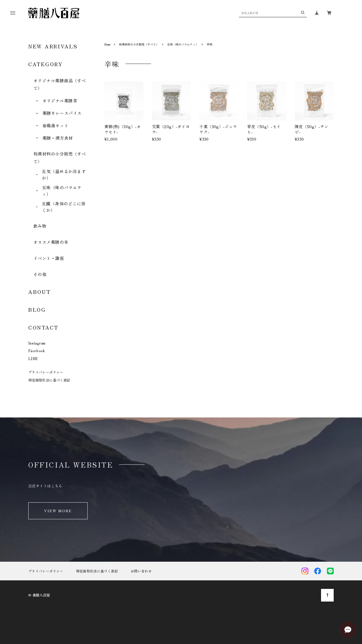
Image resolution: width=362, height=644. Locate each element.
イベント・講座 (49, 258)
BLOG (37, 309)
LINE (33, 359)
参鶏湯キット (56, 125)
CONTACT (43, 327)
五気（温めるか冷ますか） (64, 175)
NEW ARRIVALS (53, 46)
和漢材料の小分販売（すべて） (139, 44)
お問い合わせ (141, 571)
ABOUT (40, 292)
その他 (40, 274)
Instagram (37, 343)
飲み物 (40, 226)
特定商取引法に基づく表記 (49, 380)
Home (107, 44)
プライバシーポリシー (46, 372)
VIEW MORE (58, 511)
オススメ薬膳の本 (51, 242)
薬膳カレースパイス (62, 113)
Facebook (36, 351)
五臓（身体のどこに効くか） (64, 207)
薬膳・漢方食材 (58, 138)
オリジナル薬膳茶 (60, 101)
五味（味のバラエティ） (62, 191)
